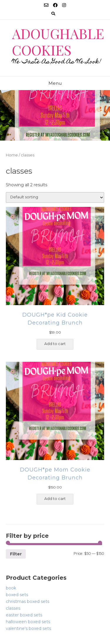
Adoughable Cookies (58, 42)
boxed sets (17, 595)
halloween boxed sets (28, 622)
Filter (16, 554)
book (11, 588)
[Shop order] (55, 197)
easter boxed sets (24, 615)
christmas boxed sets (28, 601)
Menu (55, 83)
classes (13, 608)
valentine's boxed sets (28, 628)
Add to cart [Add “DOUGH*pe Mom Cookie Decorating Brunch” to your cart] (55, 499)
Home (12, 155)
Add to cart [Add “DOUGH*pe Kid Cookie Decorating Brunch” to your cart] (55, 344)
